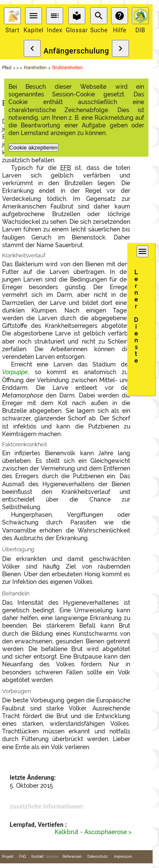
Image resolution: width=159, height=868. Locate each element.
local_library (77, 16)
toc (55, 16)
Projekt (8, 857)
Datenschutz (98, 857)
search (99, 16)
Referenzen (72, 857)
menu (33, 16)
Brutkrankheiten (67, 68)
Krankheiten (35, 68)
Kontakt (38, 857)
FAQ (22, 857)
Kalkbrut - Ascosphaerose (91, 832)
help (120, 16)
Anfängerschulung (77, 51)
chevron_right (120, 48)
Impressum (123, 857)
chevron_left (32, 48)
